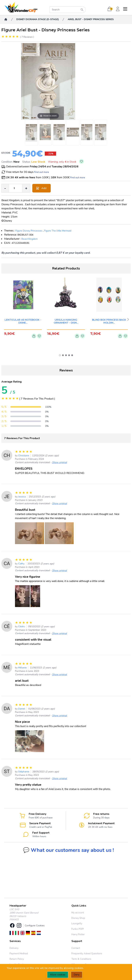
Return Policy (17, 959)
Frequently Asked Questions (87, 953)
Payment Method (19, 953)
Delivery (14, 948)
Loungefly (77, 923)
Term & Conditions (81, 959)
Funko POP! (78, 929)
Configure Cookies (35, 926)
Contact (76, 948)
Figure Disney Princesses (29, 231)
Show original (59, 462)
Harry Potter (78, 934)
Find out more (42, 172)
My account (78, 913)
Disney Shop (78, 918)
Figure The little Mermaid (58, 231)
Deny (77, 975)
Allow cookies (58, 975)
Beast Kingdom (30, 239)
